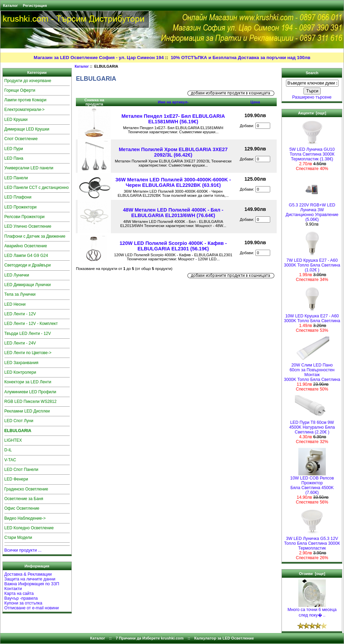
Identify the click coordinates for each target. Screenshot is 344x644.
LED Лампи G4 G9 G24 (26, 256)
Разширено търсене (312, 97)
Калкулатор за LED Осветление (224, 638)
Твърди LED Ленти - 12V (28, 334)
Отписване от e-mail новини (32, 608)
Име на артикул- (173, 102)
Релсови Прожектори (25, 217)
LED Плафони (18, 197)
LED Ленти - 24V (20, 343)
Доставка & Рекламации (28, 574)
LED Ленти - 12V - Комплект (31, 324)
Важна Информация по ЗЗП (32, 584)
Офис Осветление (22, 508)
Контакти (13, 589)
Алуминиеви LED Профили (30, 392)
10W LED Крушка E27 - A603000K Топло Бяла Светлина (312, 317)
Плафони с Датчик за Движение (35, 236)
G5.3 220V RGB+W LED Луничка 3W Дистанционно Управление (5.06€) (312, 210)
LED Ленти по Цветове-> (28, 353)
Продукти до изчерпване (28, 81)
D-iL (8, 450)
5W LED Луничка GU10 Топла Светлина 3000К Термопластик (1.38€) (312, 152)
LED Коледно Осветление (29, 528)
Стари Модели (18, 538)
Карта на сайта (19, 594)
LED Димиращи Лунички (28, 285)
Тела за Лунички (20, 294)
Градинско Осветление (26, 489)
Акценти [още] (312, 113)
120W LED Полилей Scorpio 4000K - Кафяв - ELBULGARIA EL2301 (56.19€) (173, 246)
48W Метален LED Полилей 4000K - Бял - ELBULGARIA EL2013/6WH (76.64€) (173, 213)
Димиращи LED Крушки (27, 129)
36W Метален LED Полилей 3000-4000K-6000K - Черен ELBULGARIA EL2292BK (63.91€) (173, 182)
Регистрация (35, 5)
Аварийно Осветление (26, 246)
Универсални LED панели (29, 168)
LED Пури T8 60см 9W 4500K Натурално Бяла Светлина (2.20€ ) (312, 425)
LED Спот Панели (21, 470)
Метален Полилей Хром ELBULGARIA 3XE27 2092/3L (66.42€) (173, 152)
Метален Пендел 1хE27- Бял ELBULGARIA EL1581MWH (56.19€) (173, 119)
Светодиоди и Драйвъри (28, 265)
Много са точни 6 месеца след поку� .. (312, 611)
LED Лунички (17, 275)
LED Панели (16, 178)
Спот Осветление (21, 139)
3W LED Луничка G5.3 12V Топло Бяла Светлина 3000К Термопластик (312, 541)
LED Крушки (16, 120)
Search (312, 73)
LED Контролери (20, 372)
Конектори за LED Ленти (28, 382)
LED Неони (15, 304)
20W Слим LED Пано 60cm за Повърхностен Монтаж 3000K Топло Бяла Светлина (312, 370)
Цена (255, 102)
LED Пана (14, 158)
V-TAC (10, 460)
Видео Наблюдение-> (25, 518)
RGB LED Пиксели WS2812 (31, 402)
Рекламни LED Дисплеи (27, 411)
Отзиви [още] (312, 574)
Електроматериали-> (25, 110)
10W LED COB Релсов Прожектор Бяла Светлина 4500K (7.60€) (312, 483)
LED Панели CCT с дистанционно (37, 188)
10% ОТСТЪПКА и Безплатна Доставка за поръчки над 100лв (240, 58)
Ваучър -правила (21, 598)
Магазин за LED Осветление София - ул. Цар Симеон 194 (99, 58)
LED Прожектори (21, 207)
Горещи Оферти (20, 90)
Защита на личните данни (30, 579)
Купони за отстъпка (24, 603)
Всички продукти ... (23, 550)
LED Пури (14, 149)
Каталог (10, 5)
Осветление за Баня (24, 499)
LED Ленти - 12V (20, 314)
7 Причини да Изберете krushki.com (150, 638)
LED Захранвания (21, 363)
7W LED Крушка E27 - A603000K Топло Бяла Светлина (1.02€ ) (312, 263)
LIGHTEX (13, 440)
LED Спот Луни (19, 421)
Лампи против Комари (26, 100)
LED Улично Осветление (28, 226)
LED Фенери (16, 479)
